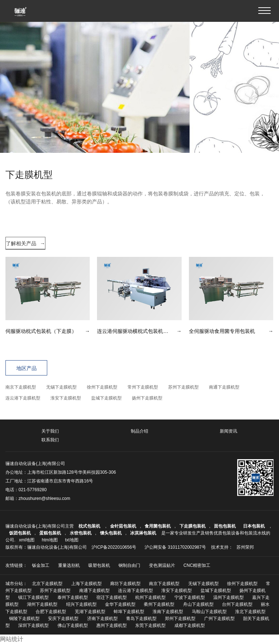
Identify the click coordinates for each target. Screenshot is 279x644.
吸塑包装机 (99, 565)
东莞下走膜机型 (150, 625)
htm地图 (50, 540)
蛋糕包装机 (50, 533)
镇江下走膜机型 (33, 597)
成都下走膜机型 (190, 625)
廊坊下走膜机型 (125, 584)
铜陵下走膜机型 (24, 619)
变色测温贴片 (162, 565)
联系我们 (50, 440)
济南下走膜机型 (102, 619)
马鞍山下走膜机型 (209, 612)
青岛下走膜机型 (141, 619)
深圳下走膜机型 (33, 625)
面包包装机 (225, 526)
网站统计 (12, 639)
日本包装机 (254, 526)
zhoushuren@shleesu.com (44, 498)
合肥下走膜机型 (51, 612)
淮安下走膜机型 (66, 398)
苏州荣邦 (245, 547)
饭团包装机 (20, 533)
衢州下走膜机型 (159, 604)
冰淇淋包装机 (143, 533)
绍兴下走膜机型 (81, 604)
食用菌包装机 (158, 526)
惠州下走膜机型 (112, 625)
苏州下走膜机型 (183, 387)
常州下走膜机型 (143, 387)
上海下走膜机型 (86, 584)
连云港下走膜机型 (23, 398)
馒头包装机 (111, 533)
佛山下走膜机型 (73, 625)
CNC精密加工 (197, 565)
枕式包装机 (90, 526)
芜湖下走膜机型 (90, 612)
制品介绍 (139, 431)
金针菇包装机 (123, 526)
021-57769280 (33, 490)
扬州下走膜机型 (147, 398)
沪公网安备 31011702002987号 (175, 547)
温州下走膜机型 (229, 597)
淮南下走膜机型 (168, 612)
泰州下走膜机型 (73, 597)
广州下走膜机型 (219, 619)
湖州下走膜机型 (42, 604)
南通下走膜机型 (224, 387)
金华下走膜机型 (120, 604)
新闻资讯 (229, 431)
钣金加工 (41, 565)
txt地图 (72, 540)
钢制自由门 (129, 565)
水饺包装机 (81, 533)
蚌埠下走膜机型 (129, 612)
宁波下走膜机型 (190, 597)
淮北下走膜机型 (250, 612)
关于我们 (50, 431)
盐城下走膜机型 (106, 398)
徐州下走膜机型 (102, 387)
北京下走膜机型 (47, 584)
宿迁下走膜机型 (112, 597)
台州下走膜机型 (237, 604)
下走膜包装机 (193, 526)
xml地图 (27, 540)
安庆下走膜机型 (63, 619)
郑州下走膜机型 (180, 619)
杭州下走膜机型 (150, 597)
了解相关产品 (25, 243)
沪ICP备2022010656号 (114, 547)
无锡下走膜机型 (61, 387)
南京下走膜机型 (21, 387)
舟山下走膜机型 (198, 604)
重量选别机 (69, 565)
